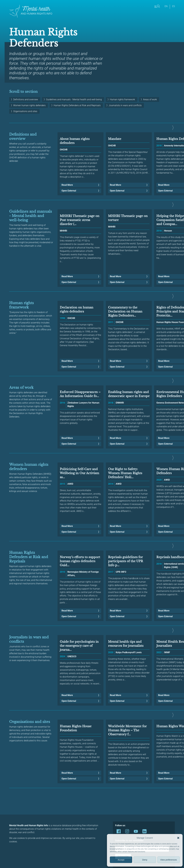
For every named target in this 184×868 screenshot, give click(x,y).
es (174, 6)
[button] (178, 838)
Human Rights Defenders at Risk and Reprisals (77, 105)
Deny (145, 860)
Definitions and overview (26, 99)
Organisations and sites (25, 111)
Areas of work (150, 99)
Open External (69, 191)
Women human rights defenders (29, 105)
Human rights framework (122, 99)
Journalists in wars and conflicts (125, 105)
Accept (121, 860)
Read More (67, 185)
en (166, 6)
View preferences (169, 860)
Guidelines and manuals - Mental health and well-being (74, 99)
